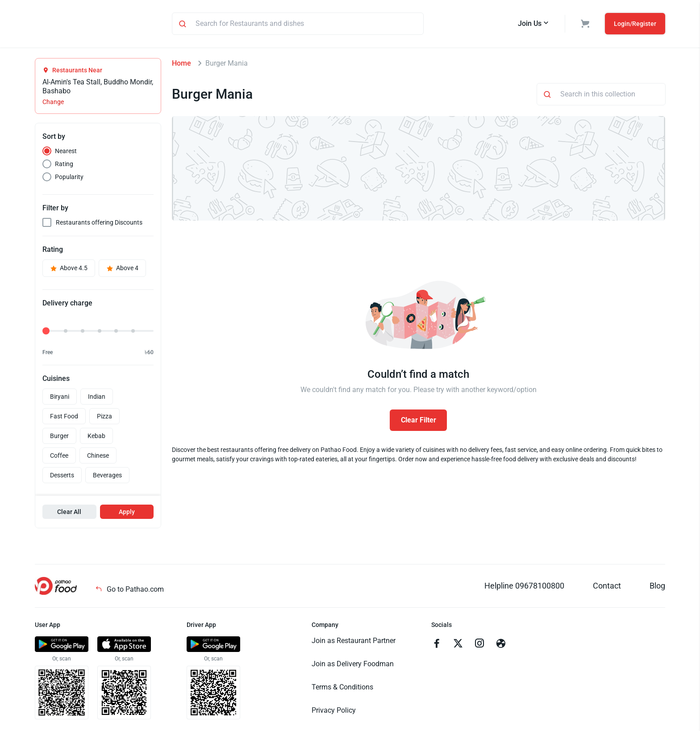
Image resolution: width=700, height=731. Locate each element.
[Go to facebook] (437, 646)
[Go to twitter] (458, 646)
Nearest (66, 152)
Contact (607, 587)
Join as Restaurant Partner (354, 642)
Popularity (69, 178)
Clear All (69, 513)
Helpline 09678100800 (524, 587)
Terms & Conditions (342, 688)
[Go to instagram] (479, 646)
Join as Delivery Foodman (353, 665)
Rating (64, 165)
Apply (127, 513)
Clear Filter (419, 421)
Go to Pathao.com (129, 591)
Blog (657, 587)
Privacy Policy (334, 712)
